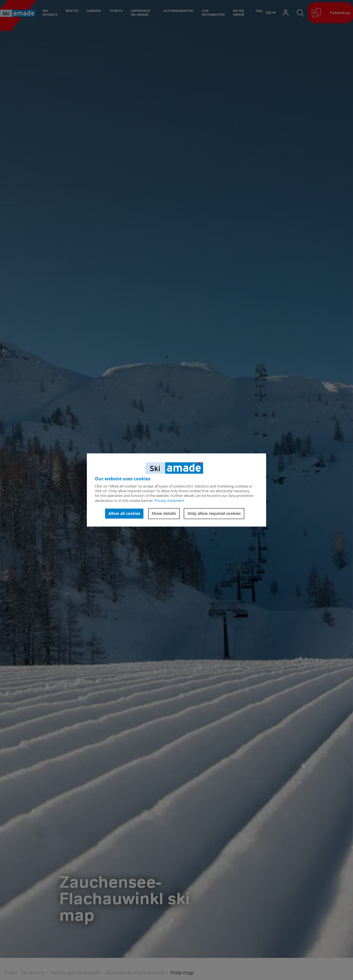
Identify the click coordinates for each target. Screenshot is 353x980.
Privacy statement (169, 500)
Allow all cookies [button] (124, 513)
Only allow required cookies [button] (214, 513)
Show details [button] (164, 513)
